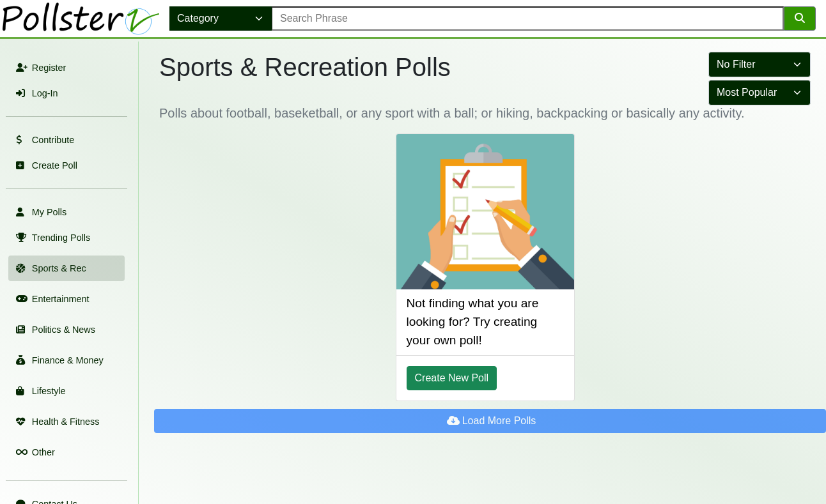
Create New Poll (452, 378)
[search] (800, 19)
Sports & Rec (50, 268)
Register (40, 68)
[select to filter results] (760, 65)
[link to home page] (82, 19)
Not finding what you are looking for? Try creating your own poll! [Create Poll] (473, 322)
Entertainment (51, 299)
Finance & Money (58, 360)
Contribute (44, 140)
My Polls (40, 212)
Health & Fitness (56, 422)
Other (34, 452)
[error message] (527, 19)
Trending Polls (52, 238)
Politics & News (54, 330)
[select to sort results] (760, 93)
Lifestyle (40, 391)
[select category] (221, 19)
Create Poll (45, 165)
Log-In (36, 93)
